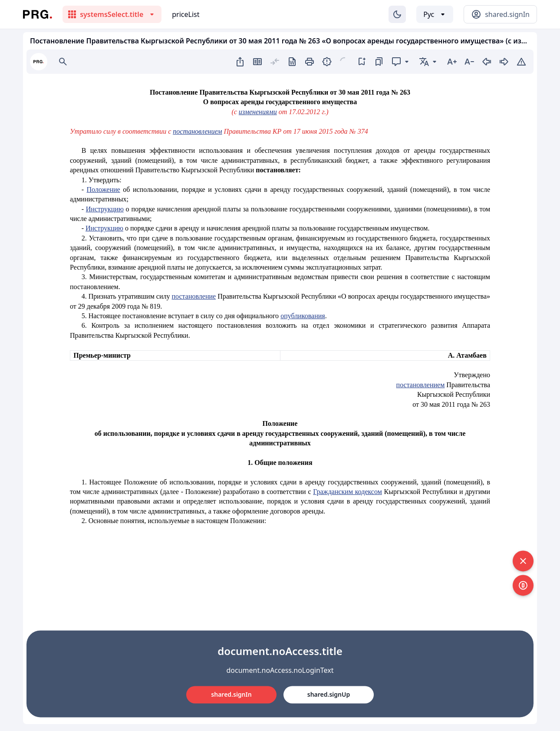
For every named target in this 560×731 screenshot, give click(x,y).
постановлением (197, 131)
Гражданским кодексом (348, 492)
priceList (186, 14)
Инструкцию (105, 209)
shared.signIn (231, 694)
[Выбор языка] (435, 14)
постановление (194, 296)
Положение (104, 189)
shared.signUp (329, 694)
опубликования (303, 316)
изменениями (258, 112)
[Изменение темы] (397, 14)
